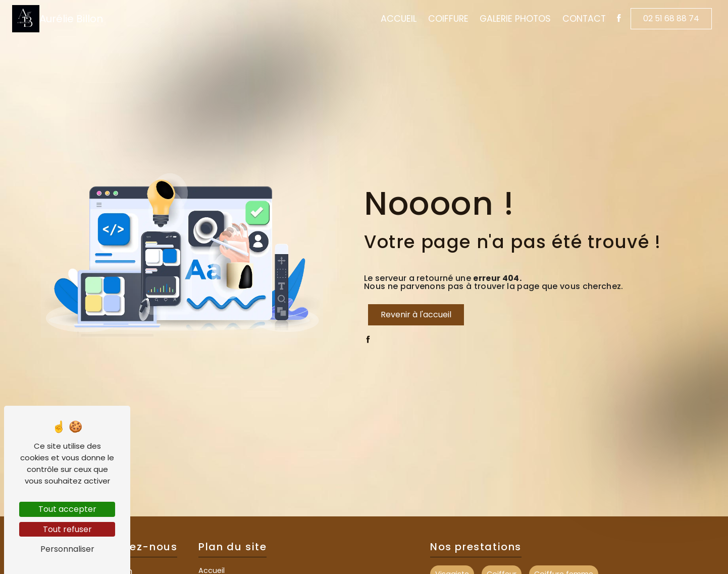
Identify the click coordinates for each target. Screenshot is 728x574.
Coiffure (448, 19)
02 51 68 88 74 (671, 18)
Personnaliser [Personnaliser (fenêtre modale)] (67, 549)
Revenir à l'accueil (416, 315)
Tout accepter (67, 509)
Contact (584, 19)
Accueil (399, 19)
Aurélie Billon (58, 19)
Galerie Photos (515, 19)
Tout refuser (67, 529)
